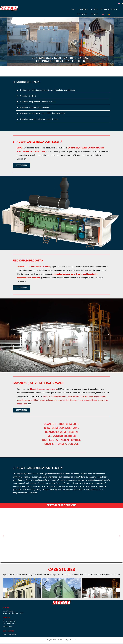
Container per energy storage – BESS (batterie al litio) (42, 123)
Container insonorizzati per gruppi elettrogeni (39, 129)
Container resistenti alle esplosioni (35, 117)
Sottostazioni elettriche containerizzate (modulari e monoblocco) (47, 100)
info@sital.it (10, 627)
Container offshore (28, 106)
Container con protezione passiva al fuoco (38, 112)
